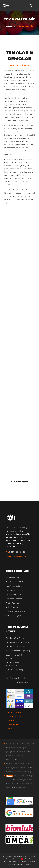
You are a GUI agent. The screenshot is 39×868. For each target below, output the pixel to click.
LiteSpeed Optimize (14, 599)
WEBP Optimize (12, 603)
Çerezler (11, 720)
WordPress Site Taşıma (15, 638)
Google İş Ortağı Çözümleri (17, 682)
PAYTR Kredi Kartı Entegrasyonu (13, 664)
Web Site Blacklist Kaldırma (17, 678)
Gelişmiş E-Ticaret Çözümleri (17, 674)
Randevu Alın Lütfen (21, 556)
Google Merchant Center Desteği (16, 657)
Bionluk (9, 776)
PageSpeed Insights (14, 586)
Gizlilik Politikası (14, 716)
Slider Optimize (12, 607)
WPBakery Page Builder (16, 611)
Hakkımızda (13, 724)
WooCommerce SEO (14, 582)
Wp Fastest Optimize (14, 590)
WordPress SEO (12, 578)
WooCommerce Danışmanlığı (18, 651)
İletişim (11, 728)
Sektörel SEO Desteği (15, 670)
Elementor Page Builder (16, 616)
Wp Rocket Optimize (14, 595)
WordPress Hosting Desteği (17, 642)
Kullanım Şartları (15, 712)
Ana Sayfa (11, 26)
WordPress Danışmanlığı (16, 646)
